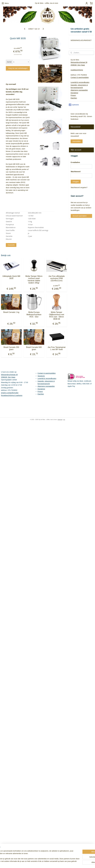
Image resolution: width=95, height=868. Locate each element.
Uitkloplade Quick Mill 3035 (11, 277)
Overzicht (11, 245)
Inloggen (76, 182)
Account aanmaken (80, 216)
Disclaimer (74, 93)
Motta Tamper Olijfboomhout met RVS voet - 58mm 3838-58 (57, 316)
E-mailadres (75, 162)
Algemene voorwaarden (79, 90)
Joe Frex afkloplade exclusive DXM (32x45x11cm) (57, 278)
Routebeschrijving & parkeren (12, 395)
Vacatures (41, 376)
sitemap (60, 420)
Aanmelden (77, 141)
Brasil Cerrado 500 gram (34, 348)
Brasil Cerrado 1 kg (11, 312)
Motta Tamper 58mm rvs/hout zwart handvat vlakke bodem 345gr (34, 280)
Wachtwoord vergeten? (79, 187)
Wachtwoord (76, 172)
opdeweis (74, 105)
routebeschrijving (77, 70)
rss (64, 420)
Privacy (73, 95)
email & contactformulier (10, 393)
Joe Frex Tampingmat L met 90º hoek (57, 348)
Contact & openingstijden (80, 77)
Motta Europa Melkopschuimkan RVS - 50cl (34, 314)
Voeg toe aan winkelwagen (18, 68)
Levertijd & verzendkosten (80, 82)
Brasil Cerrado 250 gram (11, 348)
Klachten (74, 98)
